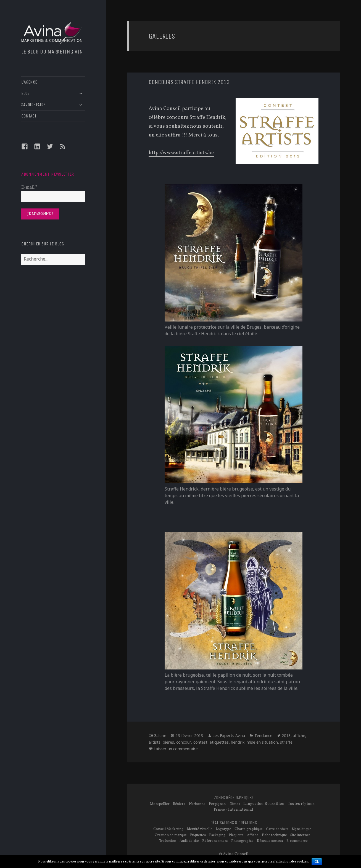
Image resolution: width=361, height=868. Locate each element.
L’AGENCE (29, 82)
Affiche (253, 835)
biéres (168, 742)
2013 (286, 736)
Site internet (300, 835)
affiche (299, 736)
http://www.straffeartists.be (181, 153)
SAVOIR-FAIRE (33, 105)
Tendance (263, 736)
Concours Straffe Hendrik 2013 (189, 82)
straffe (286, 742)
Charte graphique (249, 829)
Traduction (168, 841)
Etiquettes (198, 835)
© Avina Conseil (234, 854)
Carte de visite (277, 829)
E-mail (29, 187)
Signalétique (302, 829)
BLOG (25, 93)
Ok (317, 862)
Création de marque (171, 835)
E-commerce (297, 841)
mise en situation (262, 742)
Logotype (223, 829)
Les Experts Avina (229, 736)
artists (155, 742)
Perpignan (217, 804)
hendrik (238, 742)
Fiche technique (274, 835)
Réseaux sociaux (270, 841)
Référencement (215, 841)
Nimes (235, 804)
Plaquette (236, 835)
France (219, 810)
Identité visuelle (200, 829)
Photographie (242, 841)
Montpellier (160, 804)
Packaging (217, 835)
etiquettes (219, 742)
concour (184, 742)
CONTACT (29, 116)
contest (200, 742)
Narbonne (197, 804)
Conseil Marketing (168, 829)
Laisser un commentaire (176, 749)
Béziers (179, 804)
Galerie (160, 736)
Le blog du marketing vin (52, 52)
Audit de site (189, 841)
